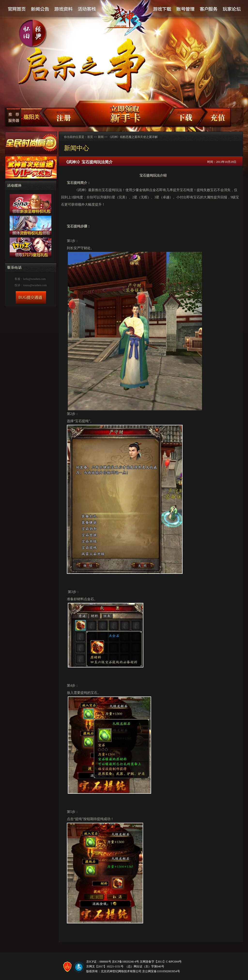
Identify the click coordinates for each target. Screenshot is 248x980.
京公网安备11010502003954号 (161, 971)
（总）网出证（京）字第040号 (145, 966)
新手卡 (122, 114)
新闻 (101, 137)
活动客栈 (87, 9)
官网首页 (17, 9)
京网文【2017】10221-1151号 (105, 966)
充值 (217, 118)
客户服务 (209, 9)
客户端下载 (185, 118)
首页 (90, 137)
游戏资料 (63, 9)
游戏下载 (162, 9)
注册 (60, 118)
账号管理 (185, 9)
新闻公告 (40, 9)
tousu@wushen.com (35, 285)
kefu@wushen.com (35, 279)
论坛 (232, 9)
